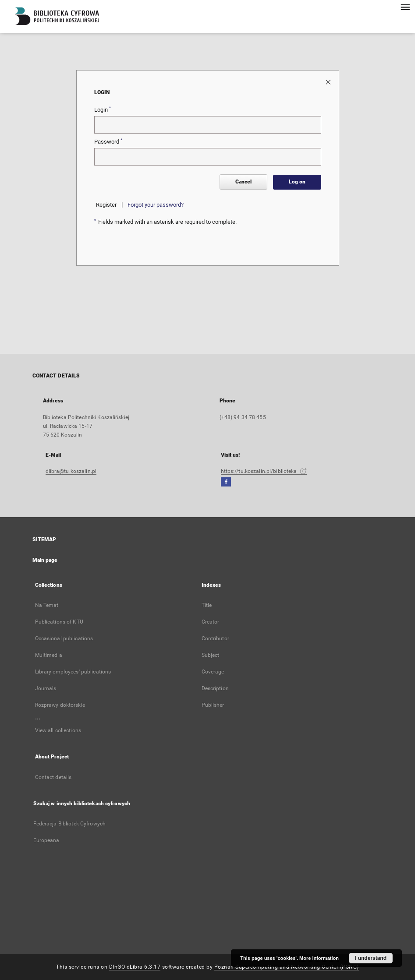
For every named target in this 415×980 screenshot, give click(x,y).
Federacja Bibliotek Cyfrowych (69, 824)
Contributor (215, 638)
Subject (211, 655)
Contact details (53, 777)
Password (108, 141)
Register (106, 205)
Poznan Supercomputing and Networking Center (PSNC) (287, 967)
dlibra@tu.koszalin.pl (71, 471)
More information (319, 958)
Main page (45, 560)
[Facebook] (226, 482)
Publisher (213, 705)
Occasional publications (64, 638)
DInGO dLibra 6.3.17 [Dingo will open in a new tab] (135, 967)
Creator (211, 622)
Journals (46, 688)
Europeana (46, 840)
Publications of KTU (59, 622)
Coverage (213, 672)
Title (207, 605)
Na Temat (47, 605)
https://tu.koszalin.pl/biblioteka (264, 471)
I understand (371, 958)
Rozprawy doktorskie (60, 705)
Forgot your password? (156, 205)
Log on (297, 182)
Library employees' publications (73, 672)
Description (215, 688)
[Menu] (405, 7)
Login (103, 109)
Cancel (243, 182)
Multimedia (49, 655)
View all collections (58, 730)
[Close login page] (329, 82)
